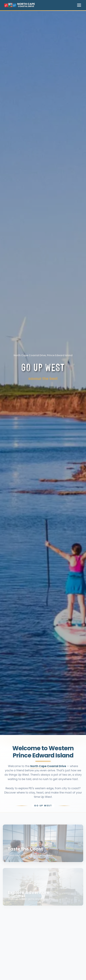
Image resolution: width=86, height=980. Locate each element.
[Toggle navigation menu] (79, 5)
